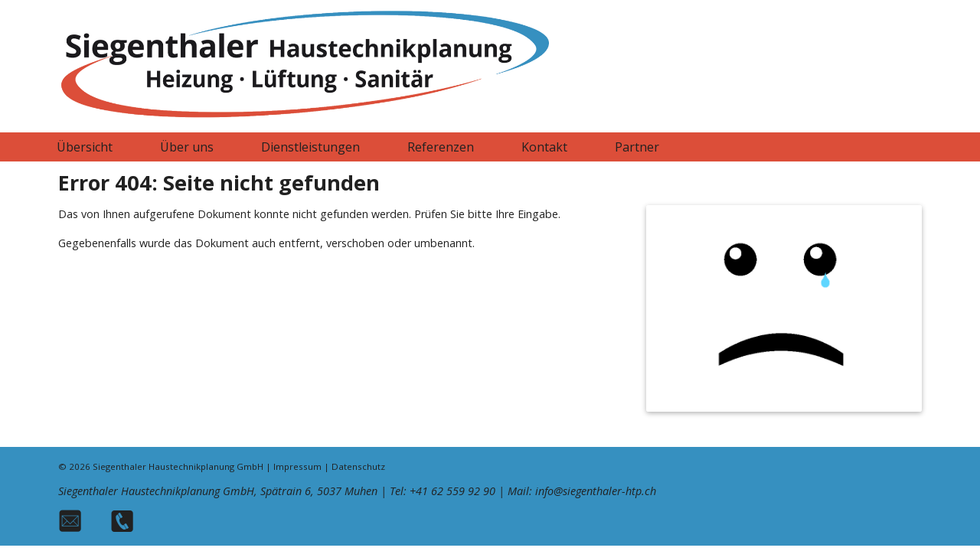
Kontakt (544, 147)
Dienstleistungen (310, 147)
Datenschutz (358, 466)
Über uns (187, 147)
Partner (637, 147)
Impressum (297, 466)
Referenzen (441, 147)
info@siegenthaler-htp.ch (596, 491)
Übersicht (85, 147)
